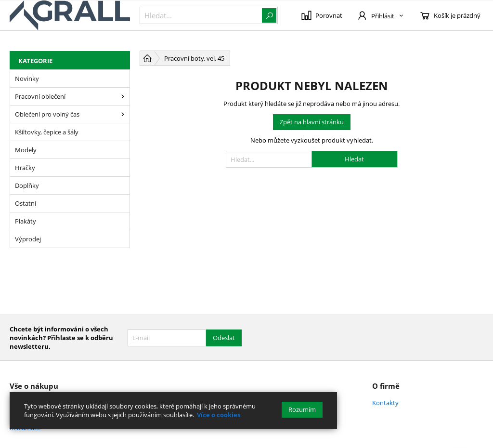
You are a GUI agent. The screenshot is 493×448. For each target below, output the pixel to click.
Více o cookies (219, 415)
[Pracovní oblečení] (123, 96)
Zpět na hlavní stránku (312, 122)
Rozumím (302, 409)
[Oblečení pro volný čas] (123, 114)
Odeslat (224, 338)
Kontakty (385, 403)
